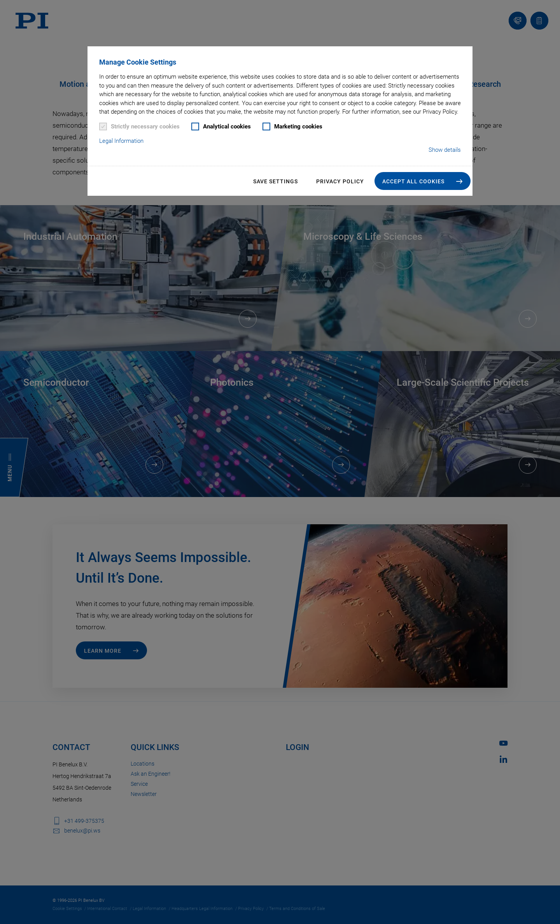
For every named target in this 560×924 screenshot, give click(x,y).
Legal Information (121, 141)
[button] (423, 181)
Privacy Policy (340, 181)
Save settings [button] (276, 181)
